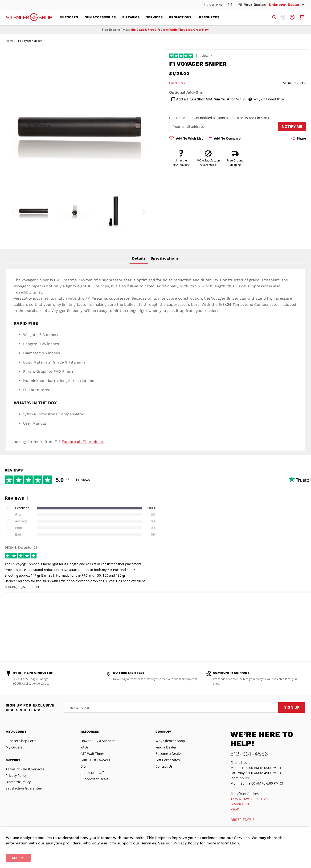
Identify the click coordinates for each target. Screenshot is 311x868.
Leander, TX (240, 804)
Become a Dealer (169, 754)
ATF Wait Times (93, 754)
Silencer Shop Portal (22, 741)
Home (10, 41)
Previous (13, 212)
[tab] (139, 258)
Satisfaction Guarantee (24, 788)
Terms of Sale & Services (25, 769)
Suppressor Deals (94, 779)
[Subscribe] (292, 707)
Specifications (165, 258)
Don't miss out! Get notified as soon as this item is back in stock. (220, 118)
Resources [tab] (90, 732)
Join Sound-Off (92, 773)
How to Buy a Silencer (98, 741)
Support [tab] (13, 760)
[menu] (142, 17)
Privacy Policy (16, 775)
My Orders (14, 747)
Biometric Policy (18, 782)
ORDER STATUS (242, 820)
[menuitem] (70, 17)
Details (139, 258)
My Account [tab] (16, 732)
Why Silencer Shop (170, 741)
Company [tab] (163, 732)
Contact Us (164, 766)
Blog (84, 766)
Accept (19, 858)
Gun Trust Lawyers (95, 760)
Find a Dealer (166, 747)
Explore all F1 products (83, 442)
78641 (235, 809)
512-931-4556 (213, 5)
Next (144, 212)
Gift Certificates (168, 760)
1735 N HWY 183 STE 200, (250, 799)
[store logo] (29, 17)
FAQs (85, 747)
